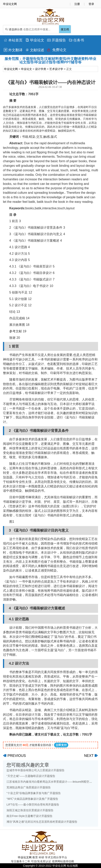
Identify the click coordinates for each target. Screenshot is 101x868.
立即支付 (61, 745)
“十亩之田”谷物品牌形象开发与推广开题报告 (34, 793)
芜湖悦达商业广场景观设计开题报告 (29, 787)
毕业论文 (35, 40)
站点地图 (72, 866)
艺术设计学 (56, 69)
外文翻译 (13, 50)
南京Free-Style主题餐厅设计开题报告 (29, 816)
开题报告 (57, 40)
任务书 (76, 40)
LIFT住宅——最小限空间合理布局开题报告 (33, 805)
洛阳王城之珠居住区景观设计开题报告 (30, 810)
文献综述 (35, 50)
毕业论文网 (11, 69)
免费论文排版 (57, 51)
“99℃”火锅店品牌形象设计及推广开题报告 (32, 799)
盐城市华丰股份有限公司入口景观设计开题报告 (36, 770)
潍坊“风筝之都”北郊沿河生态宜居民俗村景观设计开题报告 (42, 822)
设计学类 (41, 69)
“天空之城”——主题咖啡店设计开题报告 (31, 776)
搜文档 (65, 29)
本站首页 (13, 40)
